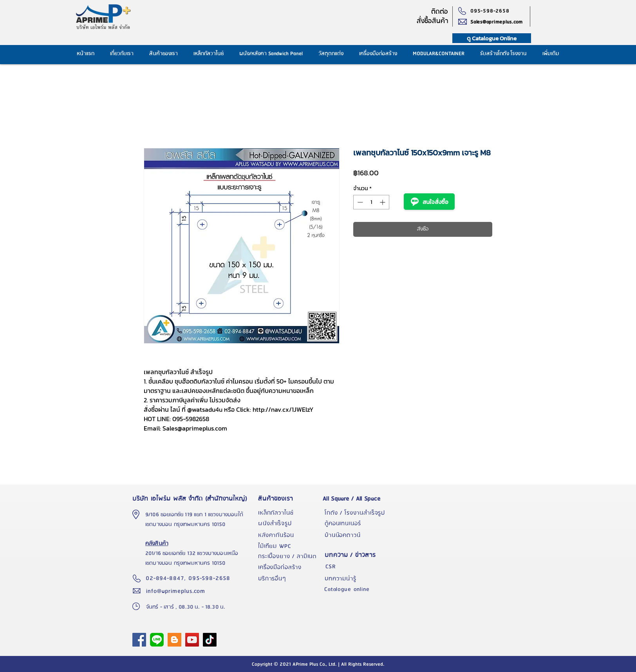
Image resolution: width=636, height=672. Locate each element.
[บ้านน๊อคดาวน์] (356, 535)
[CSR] (356, 567)
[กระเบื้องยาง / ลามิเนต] (289, 557)
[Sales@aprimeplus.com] (500, 22)
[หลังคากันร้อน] (289, 535)
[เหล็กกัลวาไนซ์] (289, 513)
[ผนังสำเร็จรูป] (289, 524)
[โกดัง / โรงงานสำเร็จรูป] (356, 513)
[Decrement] (359, 202)
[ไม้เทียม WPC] (289, 546)
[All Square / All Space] (356, 499)
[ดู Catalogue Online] (492, 38)
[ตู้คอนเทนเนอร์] (356, 524)
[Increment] (383, 202)
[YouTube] (192, 640)
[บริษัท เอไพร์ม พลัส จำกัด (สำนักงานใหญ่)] (192, 499)
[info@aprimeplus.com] (177, 591)
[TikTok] (210, 640)
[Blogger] (174, 640)
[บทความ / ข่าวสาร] (356, 555)
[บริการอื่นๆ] (289, 579)
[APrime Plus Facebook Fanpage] (139, 640)
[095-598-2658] (492, 11)
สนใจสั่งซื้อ (429, 202)
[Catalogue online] (356, 589)
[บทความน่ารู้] (356, 579)
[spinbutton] (371, 202)
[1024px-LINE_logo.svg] (157, 640)
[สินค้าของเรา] (289, 499)
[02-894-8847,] (167, 578)
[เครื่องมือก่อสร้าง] (289, 568)
